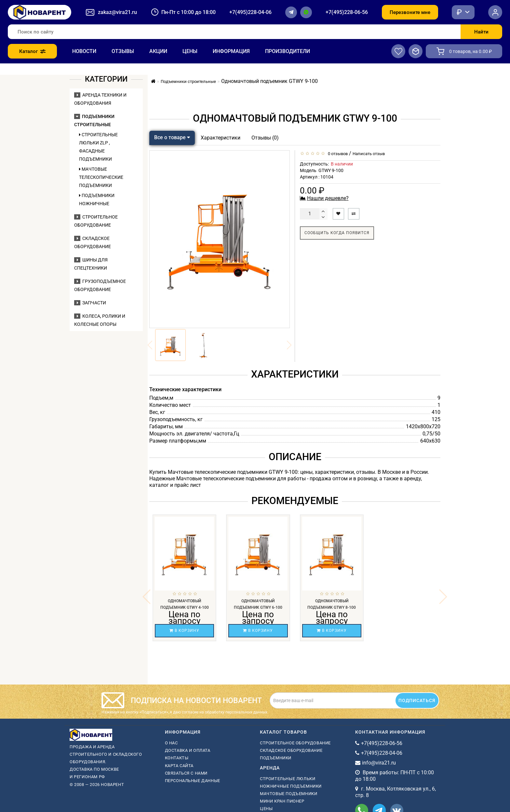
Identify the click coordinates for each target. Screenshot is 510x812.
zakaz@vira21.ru (117, 12)
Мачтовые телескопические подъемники (101, 177)
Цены (190, 51)
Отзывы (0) (265, 138)
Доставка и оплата (188, 716)
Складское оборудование (291, 716)
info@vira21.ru (379, 728)
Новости (84, 51)
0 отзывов (337, 154)
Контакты (177, 723)
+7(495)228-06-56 (347, 12)
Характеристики (221, 138)
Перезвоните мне (410, 12)
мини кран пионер (282, 767)
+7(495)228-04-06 (250, 12)
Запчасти (90, 303)
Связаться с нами (186, 739)
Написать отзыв (369, 154)
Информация (231, 51)
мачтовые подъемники (289, 759)
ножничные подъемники (291, 752)
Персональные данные (193, 746)
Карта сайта (179, 731)
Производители (288, 51)
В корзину (184, 631)
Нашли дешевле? (328, 198)
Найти (481, 32)
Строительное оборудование (295, 708)
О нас (171, 708)
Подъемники (276, 723)
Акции (158, 51)
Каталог (32, 51)
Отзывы (123, 51)
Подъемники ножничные (97, 200)
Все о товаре (172, 137)
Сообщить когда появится (337, 233)
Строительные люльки (288, 744)
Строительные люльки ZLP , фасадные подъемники (98, 147)
